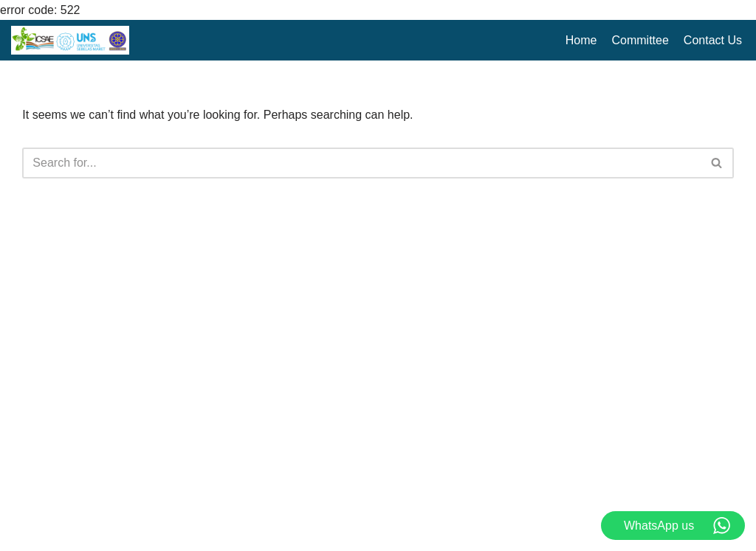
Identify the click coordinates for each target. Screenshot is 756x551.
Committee (640, 40)
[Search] (361, 163)
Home (581, 40)
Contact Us (713, 40)
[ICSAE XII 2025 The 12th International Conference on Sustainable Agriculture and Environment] (70, 40)
